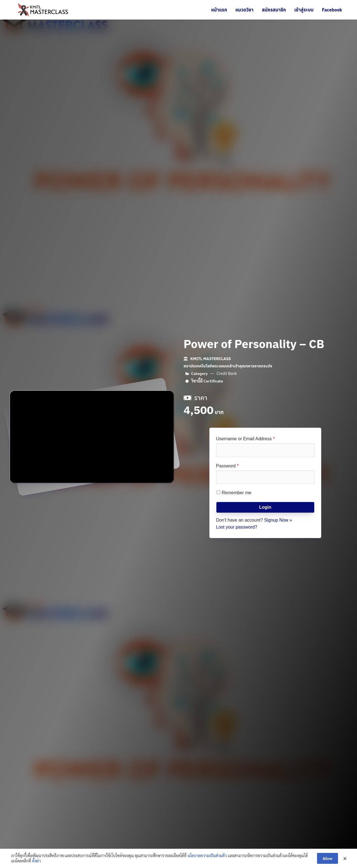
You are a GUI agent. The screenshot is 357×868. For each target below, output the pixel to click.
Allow (328, 858)
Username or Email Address (245, 439)
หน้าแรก (219, 10)
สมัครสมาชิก (274, 10)
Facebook (332, 10)
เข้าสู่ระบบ (304, 10)
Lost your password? (237, 527)
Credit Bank (227, 374)
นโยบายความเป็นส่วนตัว (207, 855)
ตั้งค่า (36, 861)
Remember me (234, 493)
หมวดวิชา (244, 10)
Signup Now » (278, 520)
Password (227, 466)
